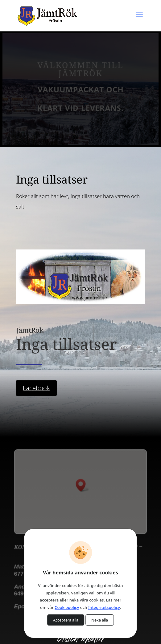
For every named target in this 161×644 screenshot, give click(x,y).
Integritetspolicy (104, 607)
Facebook (36, 388)
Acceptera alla (66, 620)
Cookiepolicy (67, 607)
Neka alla (100, 620)
